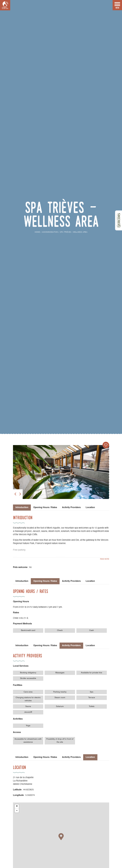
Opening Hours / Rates (45, 508)
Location (90, 508)
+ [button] (17, 806)
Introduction (22, 581)
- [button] (17, 811)
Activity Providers (71, 508)
